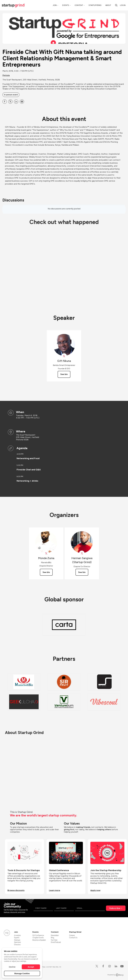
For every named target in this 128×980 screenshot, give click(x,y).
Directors (17, 945)
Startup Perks (95, 5)
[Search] (116, 5)
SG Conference (38, 935)
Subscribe (115, 908)
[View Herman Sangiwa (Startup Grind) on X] (82, 553)
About (108, 5)
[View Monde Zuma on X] (46, 553)
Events (66, 5)
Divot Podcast (56, 942)
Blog (52, 938)
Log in (123, 5)
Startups (17, 940)
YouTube (54, 940)
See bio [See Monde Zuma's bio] (46, 572)
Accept (31, 967)
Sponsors (17, 942)
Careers (72, 935)
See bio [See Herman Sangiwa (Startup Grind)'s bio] (82, 572)
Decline (12, 967)
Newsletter (55, 935)
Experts (17, 938)
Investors (17, 935)
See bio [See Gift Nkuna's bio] (64, 374)
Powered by (116, 975)
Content (79, 5)
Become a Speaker (39, 940)
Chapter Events (38, 938)
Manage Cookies (22, 973)
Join (55, 5)
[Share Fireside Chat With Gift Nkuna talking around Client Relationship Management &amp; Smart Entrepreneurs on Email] (22, 102)
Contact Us (73, 938)
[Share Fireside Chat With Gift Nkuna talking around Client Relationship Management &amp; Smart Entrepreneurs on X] (10, 102)
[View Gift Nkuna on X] (64, 356)
